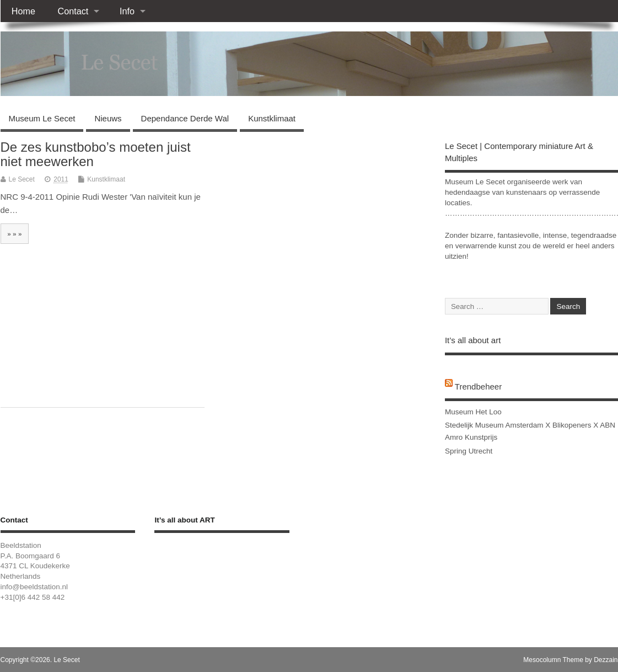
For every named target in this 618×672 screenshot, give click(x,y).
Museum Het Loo (473, 412)
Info (127, 11)
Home (23, 11)
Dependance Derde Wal (185, 118)
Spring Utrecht (469, 451)
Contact (73, 11)
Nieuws (108, 118)
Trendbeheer (478, 386)
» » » (14, 234)
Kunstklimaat (272, 118)
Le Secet (22, 179)
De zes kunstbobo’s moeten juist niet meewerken (96, 154)
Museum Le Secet (42, 118)
